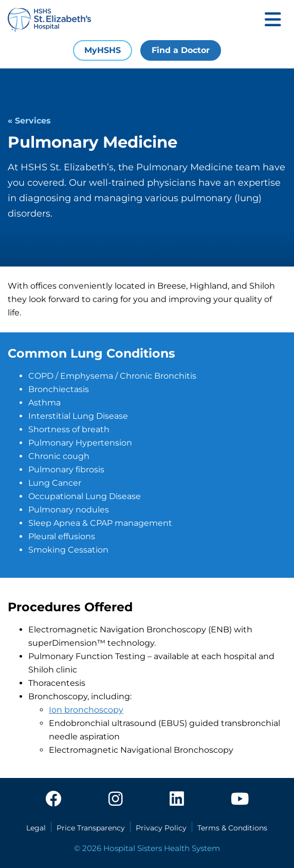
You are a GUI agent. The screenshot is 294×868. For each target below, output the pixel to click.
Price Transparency (91, 828)
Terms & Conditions (232, 828)
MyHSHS (103, 50)
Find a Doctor (181, 50)
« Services (29, 121)
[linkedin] (177, 800)
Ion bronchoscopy (86, 710)
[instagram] (116, 800)
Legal (36, 828)
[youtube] (240, 800)
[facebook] (53, 800)
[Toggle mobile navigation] (273, 20)
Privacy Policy (161, 828)
